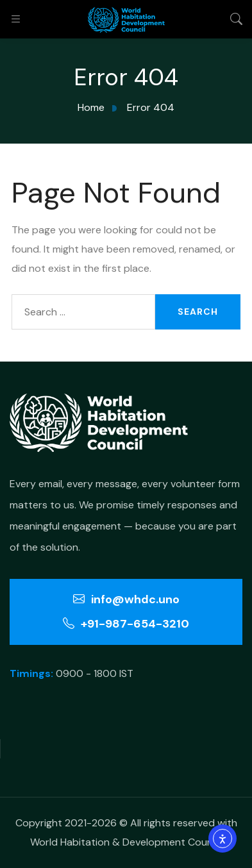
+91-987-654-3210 (126, 624)
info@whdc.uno (126, 599)
